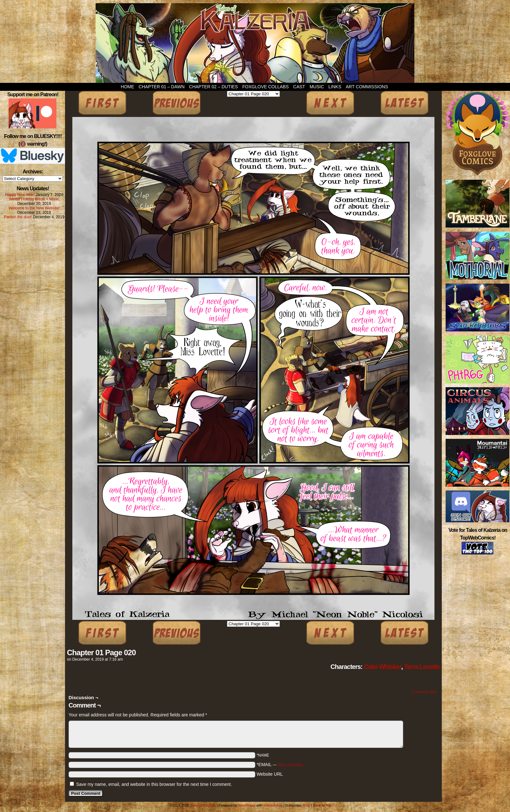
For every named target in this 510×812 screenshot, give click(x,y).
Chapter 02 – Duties (213, 87)
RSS (306, 805)
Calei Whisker (383, 667)
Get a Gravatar (290, 765)
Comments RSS (424, 692)
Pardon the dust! (18, 217)
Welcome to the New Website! (34, 208)
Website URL (270, 774)
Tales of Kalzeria (255, 43)
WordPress (247, 805)
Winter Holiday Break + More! (34, 199)
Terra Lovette (422, 667)
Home (127, 87)
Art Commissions (367, 87)
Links (335, 87)
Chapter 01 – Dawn (162, 87)
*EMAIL (280, 765)
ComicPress (273, 805)
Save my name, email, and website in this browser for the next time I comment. (154, 784)
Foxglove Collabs (266, 87)
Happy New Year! (20, 195)
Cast (299, 87)
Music (317, 87)
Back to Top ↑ (324, 805)
